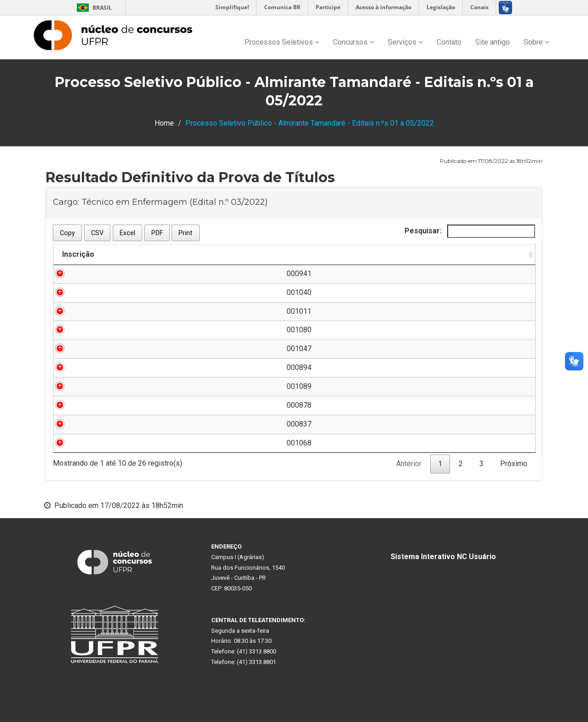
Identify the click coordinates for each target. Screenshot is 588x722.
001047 (103, 349)
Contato (449, 42)
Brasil (93, 8)
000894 (103, 367)
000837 (103, 424)
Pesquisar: (470, 231)
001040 (103, 292)
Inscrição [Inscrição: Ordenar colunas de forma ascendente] (78, 254)
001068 (103, 443)
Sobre (536, 42)
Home (164, 123)
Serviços (405, 42)
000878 (103, 405)
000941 (103, 274)
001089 (103, 386)
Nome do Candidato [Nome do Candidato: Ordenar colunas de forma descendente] (195, 254)
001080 (103, 330)
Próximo (514, 464)
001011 (103, 311)
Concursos (354, 42)
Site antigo (493, 42)
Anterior (409, 464)
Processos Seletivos (282, 42)
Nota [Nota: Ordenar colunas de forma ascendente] (485, 254)
